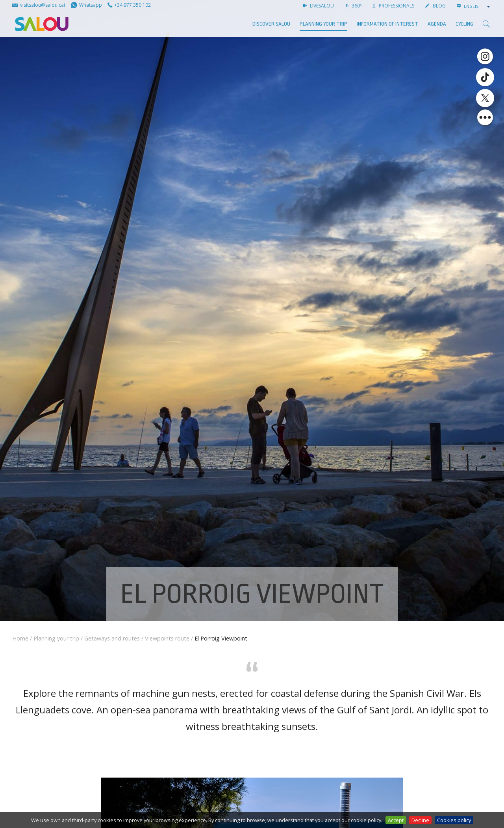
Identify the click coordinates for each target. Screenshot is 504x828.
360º (353, 6)
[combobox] (478, 6)
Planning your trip (323, 24)
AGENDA (437, 24)
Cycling (464, 24)
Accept (396, 820)
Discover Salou (271, 24)
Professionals (393, 6)
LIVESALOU (318, 6)
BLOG (435, 6)
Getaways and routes (112, 638)
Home (20, 638)
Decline (420, 820)
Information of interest (387, 24)
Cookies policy (454, 820)
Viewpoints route (167, 638)
